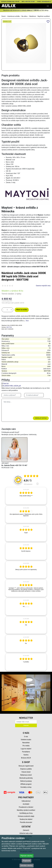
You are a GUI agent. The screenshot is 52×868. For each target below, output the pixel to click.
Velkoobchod (26, 801)
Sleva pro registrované (26, 766)
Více (27, 321)
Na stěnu (24, 16)
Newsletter (26, 743)
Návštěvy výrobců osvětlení (26, 810)
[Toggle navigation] (48, 6)
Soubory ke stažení (26, 819)
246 (28, 484)
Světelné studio (26, 740)
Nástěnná (33, 16)
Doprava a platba (26, 769)
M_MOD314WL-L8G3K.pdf (12, 386)
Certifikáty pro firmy (26, 813)
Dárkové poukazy (26, 781)
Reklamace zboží (26, 775)
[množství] (7, 310)
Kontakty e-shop (26, 787)
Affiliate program (26, 784)
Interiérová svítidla (14, 16)
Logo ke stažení (26, 749)
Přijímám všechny (26, 856)
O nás (26, 737)
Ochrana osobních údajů (26, 816)
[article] (26, 496)
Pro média (26, 746)
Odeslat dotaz (41, 418)
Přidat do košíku (22, 310)
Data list (6, 384)
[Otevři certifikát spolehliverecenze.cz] (31, 476)
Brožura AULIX (26, 758)
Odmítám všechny (26, 866)
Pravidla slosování (26, 822)
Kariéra (26, 755)
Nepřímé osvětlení (44, 16)
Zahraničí (26, 830)
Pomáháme (26, 752)
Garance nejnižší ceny (43, 286)
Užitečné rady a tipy (26, 833)
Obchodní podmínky (26, 778)
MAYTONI (9, 327)
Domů (4, 16)
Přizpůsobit (27, 861)
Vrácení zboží (26, 772)
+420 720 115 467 (30, 2)
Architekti (26, 804)
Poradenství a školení (26, 807)
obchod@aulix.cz (46, 2)
